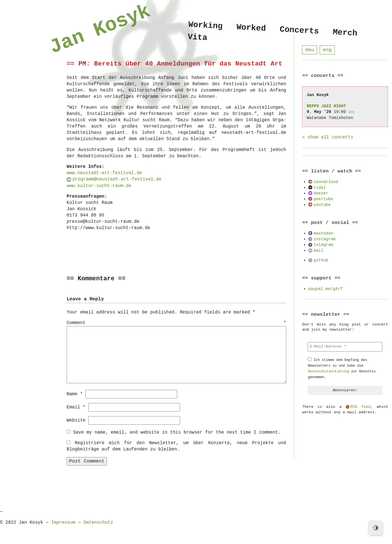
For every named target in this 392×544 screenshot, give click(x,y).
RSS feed (361, 407)
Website (76, 420)
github (321, 260)
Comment (176, 323)
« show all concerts (328, 138)
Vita (198, 38)
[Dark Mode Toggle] (376, 528)
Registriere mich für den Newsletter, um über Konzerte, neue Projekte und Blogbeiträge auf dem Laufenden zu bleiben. (176, 446)
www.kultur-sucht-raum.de (99, 186)
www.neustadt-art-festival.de (104, 173)
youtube (322, 205)
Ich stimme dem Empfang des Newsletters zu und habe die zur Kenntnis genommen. (342, 369)
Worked (251, 28)
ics (351, 112)
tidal (320, 188)
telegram (323, 245)
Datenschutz (98, 522)
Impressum (63, 522)
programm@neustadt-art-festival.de (117, 179)
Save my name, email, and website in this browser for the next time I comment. (177, 432)
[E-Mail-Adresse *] (345, 347)
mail (318, 251)
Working (205, 26)
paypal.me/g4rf (325, 289)
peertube (323, 199)
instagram (324, 239)
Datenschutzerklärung (328, 372)
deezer (321, 193)
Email (76, 407)
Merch (345, 33)
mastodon (323, 234)
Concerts (299, 31)
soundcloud (326, 182)
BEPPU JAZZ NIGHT (326, 106)
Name (75, 394)
